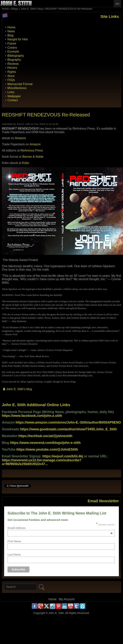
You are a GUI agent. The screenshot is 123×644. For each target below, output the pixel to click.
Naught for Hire (18, 39)
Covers (12, 48)
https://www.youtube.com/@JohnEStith (47, 449)
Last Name (14, 555)
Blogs (15, 9)
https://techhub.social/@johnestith (45, 436)
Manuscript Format (20, 84)
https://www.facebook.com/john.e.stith (32, 416)
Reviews (13, 64)
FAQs (11, 80)
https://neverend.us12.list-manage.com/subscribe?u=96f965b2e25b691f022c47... (42, 462)
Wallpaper (14, 96)
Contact (13, 100)
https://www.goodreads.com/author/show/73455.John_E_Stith (69, 429)
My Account (67, 599)
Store (11, 76)
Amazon (20, 138)
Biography (14, 60)
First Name (14, 541)
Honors (12, 68)
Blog (10, 35)
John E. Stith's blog (32, 9)
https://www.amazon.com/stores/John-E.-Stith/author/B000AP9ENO (68, 422)
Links (11, 92)
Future (12, 43)
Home (5, 9)
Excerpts (13, 52)
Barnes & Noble (33, 157)
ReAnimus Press (32, 150)
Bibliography (16, 56)
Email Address (60, 528)
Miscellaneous (17, 88)
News (11, 31)
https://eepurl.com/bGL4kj (63, 456)
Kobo (26, 163)
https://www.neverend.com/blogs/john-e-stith (45, 443)
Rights (12, 72)
